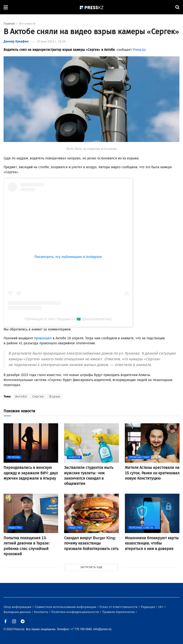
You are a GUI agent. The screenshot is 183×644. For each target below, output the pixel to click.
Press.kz (139, 50)
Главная (9, 24)
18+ (161, 607)
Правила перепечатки (119, 612)
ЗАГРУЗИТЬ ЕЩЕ (91, 567)
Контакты (41, 612)
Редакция (148, 607)
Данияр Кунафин (16, 41)
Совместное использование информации (66, 607)
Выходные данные (18, 612)
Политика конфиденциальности (75, 612)
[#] (92, 7)
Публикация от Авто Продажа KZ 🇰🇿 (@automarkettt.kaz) (68, 319)
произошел (43, 338)
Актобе (21, 396)
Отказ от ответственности (119, 607)
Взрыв (55, 396)
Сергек (38, 396)
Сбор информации (18, 607)
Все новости (27, 24)
